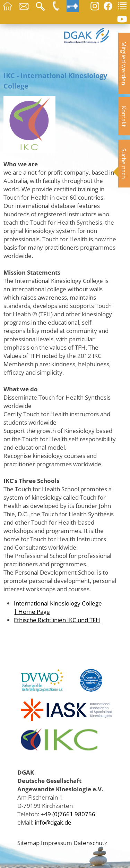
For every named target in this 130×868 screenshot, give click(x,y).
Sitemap (28, 843)
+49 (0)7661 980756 (68, 814)
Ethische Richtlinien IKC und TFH (57, 620)
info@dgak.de (53, 822)
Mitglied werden (124, 63)
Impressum (57, 843)
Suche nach (124, 164)
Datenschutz (90, 843)
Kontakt (124, 116)
